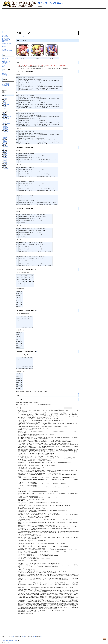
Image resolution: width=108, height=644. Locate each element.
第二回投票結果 (6, 84)
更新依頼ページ (6, 42)
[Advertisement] (54, 20)
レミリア (5, 133)
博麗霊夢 (5, 153)
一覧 (4, 640)
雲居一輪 (5, 156)
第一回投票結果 (6, 83)
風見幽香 (5, 143)
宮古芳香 (5, 129)
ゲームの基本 (5, 37)
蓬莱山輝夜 (6, 130)
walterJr (7, 643)
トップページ (5, 36)
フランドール (6, 119)
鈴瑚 (4, 140)
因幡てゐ (5, 141)
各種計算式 (5, 73)
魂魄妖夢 (5, 116)
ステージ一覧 (5, 59)
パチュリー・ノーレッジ (9, 117)
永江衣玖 (5, 107)
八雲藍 (5, 145)
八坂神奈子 (6, 128)
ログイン (16, 640)
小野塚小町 (6, 132)
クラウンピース (7, 135)
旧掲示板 (4, 49)
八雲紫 (5, 109)
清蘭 (4, 100)
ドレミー (5, 138)
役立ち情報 (5, 75)
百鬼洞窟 (4, 65)
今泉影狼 (5, 158)
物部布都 (5, 164)
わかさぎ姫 (6, 147)
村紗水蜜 (5, 160)
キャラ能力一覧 (6, 76)
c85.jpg (22, 636)
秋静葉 (5, 102)
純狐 (4, 113)
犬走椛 (5, 121)
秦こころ (5, 136)
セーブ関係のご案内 (7, 39)
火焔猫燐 (5, 134)
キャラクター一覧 (20, 37)
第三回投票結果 (6, 86)
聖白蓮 (5, 125)
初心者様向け (5, 41)
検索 (7, 640)
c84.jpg (34, 636)
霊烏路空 (5, 126)
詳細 (19, 636)
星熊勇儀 (5, 162)
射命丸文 (5, 149)
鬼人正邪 (5, 151)
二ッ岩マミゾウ (7, 123)
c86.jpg (12, 636)
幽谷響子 (5, 137)
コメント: (18, 408)
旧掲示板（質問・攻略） (8, 50)
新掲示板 (4, 47)
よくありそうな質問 (7, 38)
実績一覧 (4, 64)
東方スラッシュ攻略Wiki (51, 3)
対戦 (3, 66)
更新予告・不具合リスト (8, 43)
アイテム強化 (5, 63)
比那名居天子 (6, 105)
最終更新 (11, 640)
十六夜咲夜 (6, 169)
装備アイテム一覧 (6, 61)
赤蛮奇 (5, 167)
